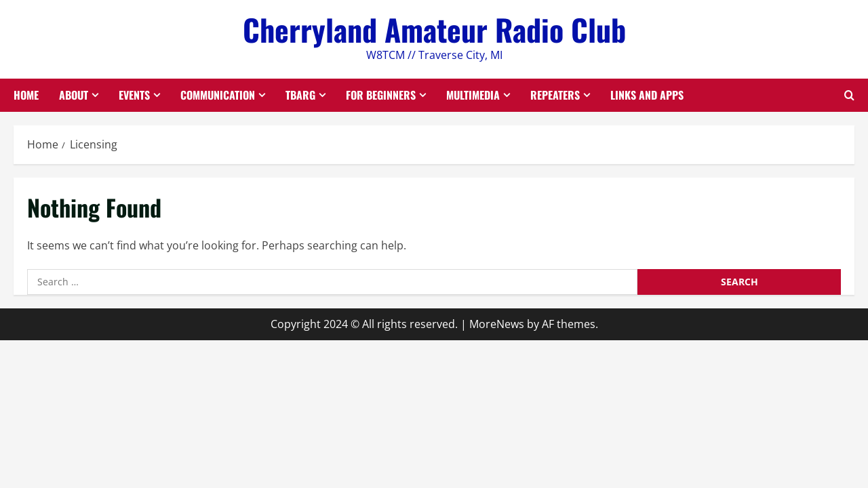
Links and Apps (647, 95)
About (74, 95)
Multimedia (473, 95)
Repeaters (555, 95)
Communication (218, 95)
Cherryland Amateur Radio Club (434, 29)
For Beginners (381, 95)
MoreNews (497, 324)
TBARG (300, 95)
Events (134, 95)
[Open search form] (849, 95)
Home (26, 95)
